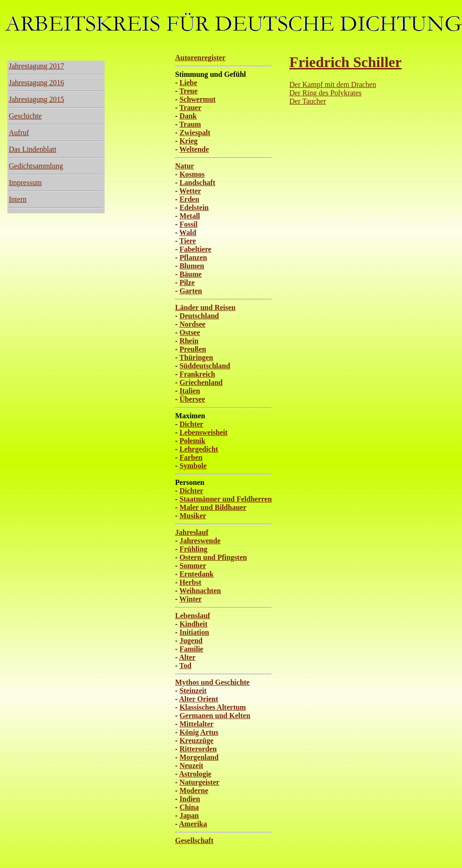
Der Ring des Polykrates (325, 93)
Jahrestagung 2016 (37, 83)
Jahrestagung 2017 (37, 66)
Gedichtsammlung (36, 166)
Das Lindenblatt (33, 149)
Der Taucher (308, 101)
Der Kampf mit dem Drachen (333, 84)
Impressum (25, 183)
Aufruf (19, 133)
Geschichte (25, 116)
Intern (18, 199)
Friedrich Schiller (346, 62)
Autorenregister (200, 58)
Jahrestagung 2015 (37, 99)
